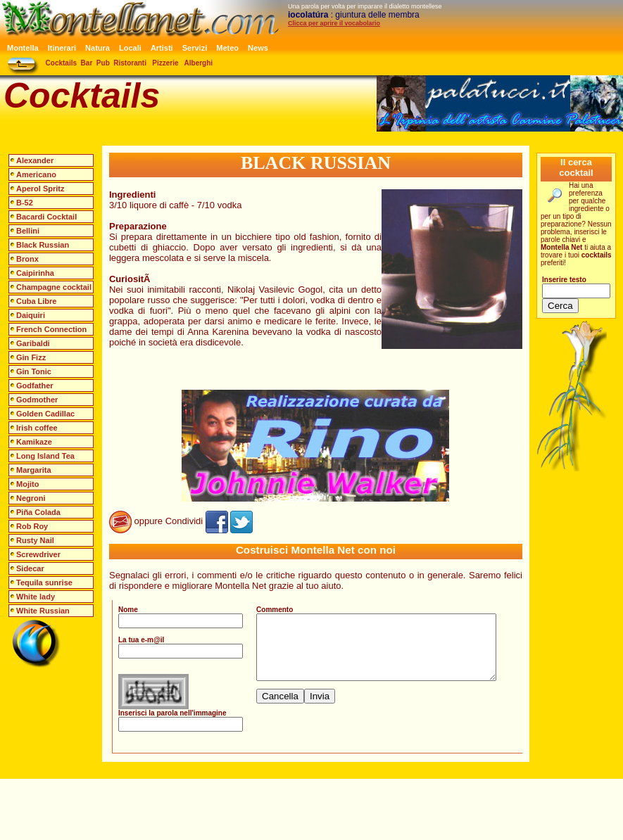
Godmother (37, 400)
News (258, 48)
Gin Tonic (34, 371)
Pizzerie (165, 63)
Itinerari (62, 48)
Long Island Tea (45, 456)
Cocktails (61, 63)
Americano (36, 174)
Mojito (27, 484)
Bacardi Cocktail (46, 217)
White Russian (43, 611)
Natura (97, 48)
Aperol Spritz (40, 189)
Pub (103, 63)
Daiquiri (31, 315)
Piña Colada (38, 512)
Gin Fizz (31, 357)
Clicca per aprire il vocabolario (334, 23)
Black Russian (43, 245)
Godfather (35, 386)
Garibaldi (33, 343)
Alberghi (199, 63)
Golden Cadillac (45, 414)
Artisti (162, 48)
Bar (87, 63)
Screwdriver (38, 554)
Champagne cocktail (54, 287)
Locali (130, 48)
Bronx (27, 259)
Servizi (195, 48)
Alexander (35, 160)
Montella (23, 48)
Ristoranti (130, 63)
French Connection (51, 329)
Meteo (227, 48)
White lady (36, 597)
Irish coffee (37, 428)
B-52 (25, 203)
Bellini (28, 231)
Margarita (34, 470)
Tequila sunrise (44, 583)
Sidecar (30, 568)
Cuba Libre (36, 301)
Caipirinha (35, 273)
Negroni (31, 498)
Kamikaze (34, 442)
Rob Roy (32, 526)
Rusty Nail (35, 540)
